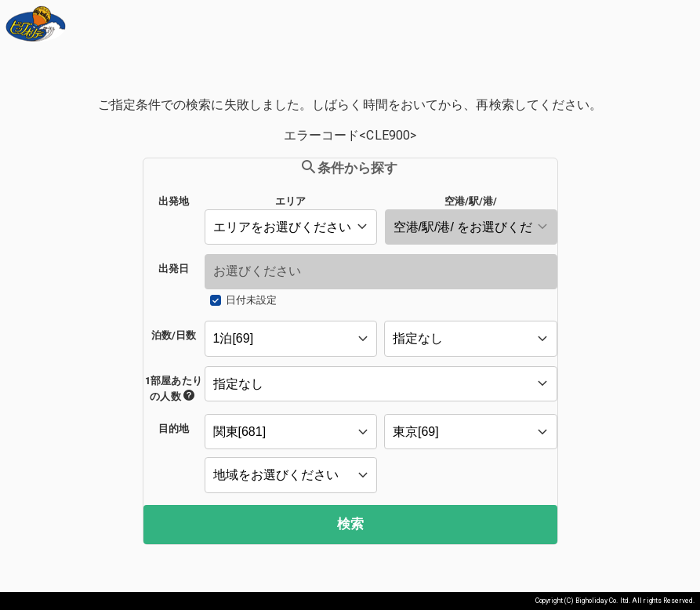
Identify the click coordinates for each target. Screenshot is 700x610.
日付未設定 (251, 300)
